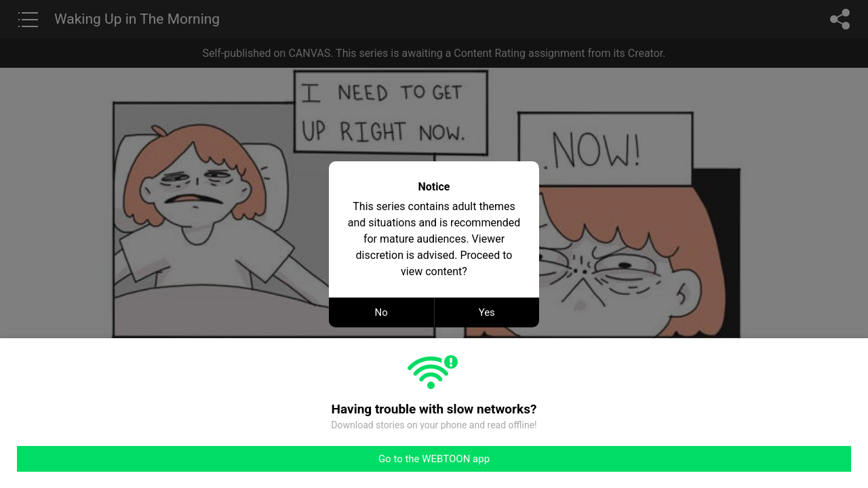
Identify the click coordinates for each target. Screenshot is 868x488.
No (381, 312)
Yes (487, 312)
